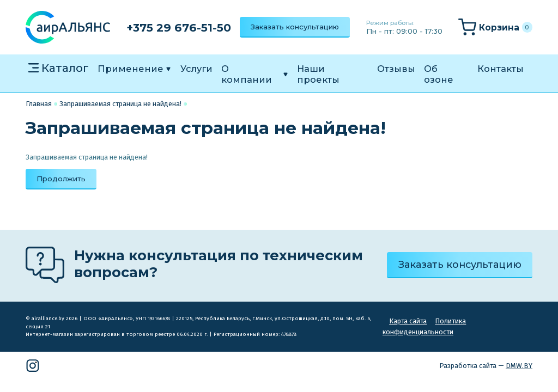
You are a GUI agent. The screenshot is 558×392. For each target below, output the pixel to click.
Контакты (501, 69)
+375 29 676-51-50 (179, 27)
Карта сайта (408, 321)
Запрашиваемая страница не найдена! (120, 104)
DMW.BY (519, 366)
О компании (247, 74)
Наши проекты (318, 74)
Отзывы (396, 69)
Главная (39, 104)
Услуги (196, 69)
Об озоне (439, 74)
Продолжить (61, 179)
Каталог (65, 68)
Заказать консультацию (295, 27)
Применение (131, 69)
